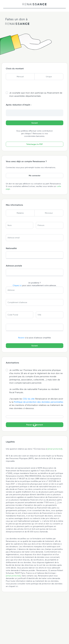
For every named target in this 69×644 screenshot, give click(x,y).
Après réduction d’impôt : (19, 105)
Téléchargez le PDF (34, 144)
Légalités (10, 442)
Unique (49, 76)
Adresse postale (14, 266)
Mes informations (14, 205)
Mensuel (20, 76)
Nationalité (11, 248)
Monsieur (49, 213)
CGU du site (29, 399)
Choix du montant (15, 68)
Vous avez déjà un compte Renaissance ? (26, 161)
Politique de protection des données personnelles (39, 402)
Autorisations (12, 363)
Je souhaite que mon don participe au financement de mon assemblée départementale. (36, 94)
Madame (20, 213)
